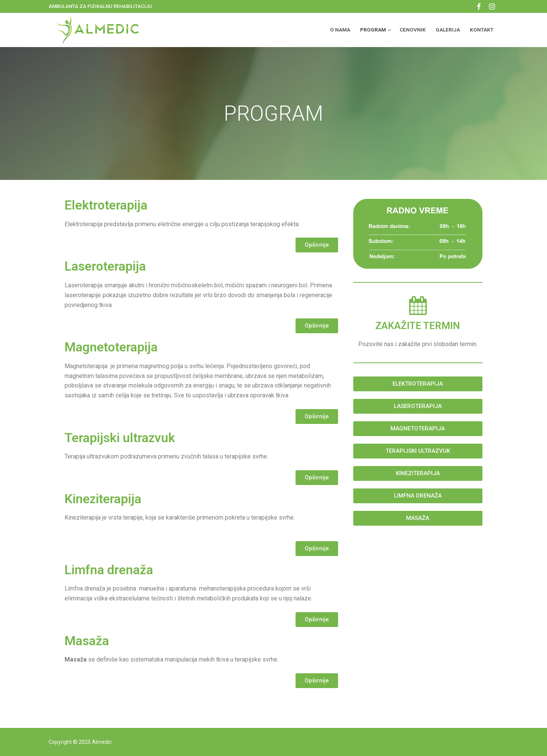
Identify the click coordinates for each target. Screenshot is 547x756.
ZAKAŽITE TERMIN (418, 326)
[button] (317, 245)
